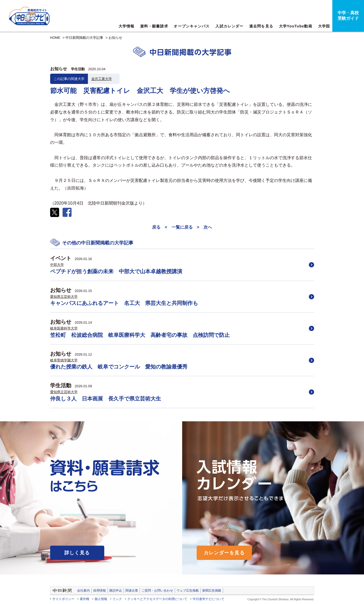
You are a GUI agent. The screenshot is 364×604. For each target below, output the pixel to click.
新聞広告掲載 (212, 591)
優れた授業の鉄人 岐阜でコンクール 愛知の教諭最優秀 (119, 367)
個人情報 (101, 599)
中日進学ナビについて (209, 599)
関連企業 (132, 591)
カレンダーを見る (224, 553)
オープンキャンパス (192, 26)
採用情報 (100, 591)
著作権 (84, 599)
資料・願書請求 (154, 26)
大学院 (324, 26)
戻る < (160, 227)
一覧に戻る (182, 227)
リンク (117, 599)
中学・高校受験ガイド (348, 16)
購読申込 (116, 591)
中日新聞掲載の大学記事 (84, 38)
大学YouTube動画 (296, 26)
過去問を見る (261, 26)
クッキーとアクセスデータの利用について (157, 599)
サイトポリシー (63, 599)
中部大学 (57, 265)
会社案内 (83, 591)
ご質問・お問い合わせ (157, 591)
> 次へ (204, 227)
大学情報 (126, 26)
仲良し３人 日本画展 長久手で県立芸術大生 (106, 399)
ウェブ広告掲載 (188, 591)
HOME (55, 38)
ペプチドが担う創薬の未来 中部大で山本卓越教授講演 (116, 271)
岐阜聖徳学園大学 (64, 360)
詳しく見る (77, 553)
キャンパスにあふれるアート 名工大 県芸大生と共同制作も (124, 303)
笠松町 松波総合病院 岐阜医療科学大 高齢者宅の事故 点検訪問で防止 (140, 335)
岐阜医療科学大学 (64, 328)
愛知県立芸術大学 (64, 297)
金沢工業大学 (102, 79)
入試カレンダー (229, 26)
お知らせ (115, 38)
